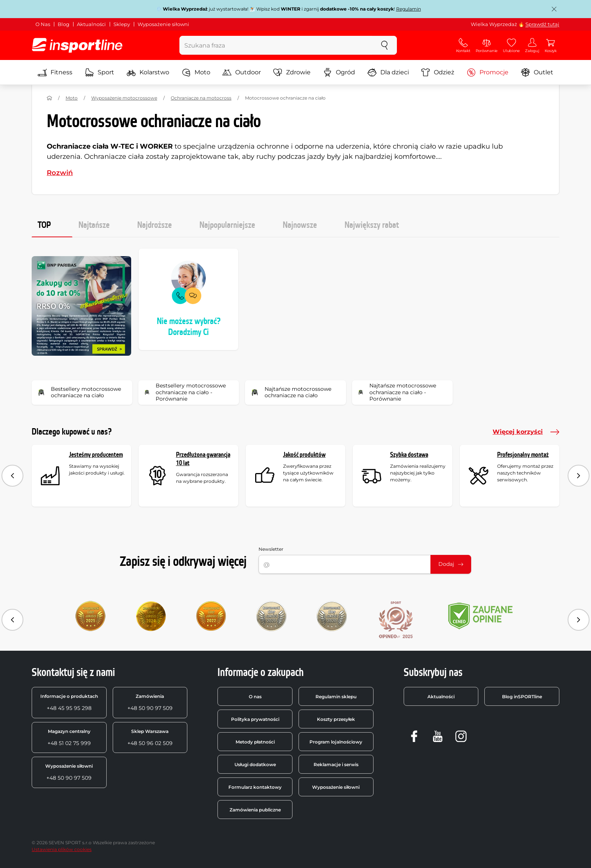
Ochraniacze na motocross (201, 98)
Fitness (55, 72)
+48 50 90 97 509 (150, 702)
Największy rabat (372, 225)
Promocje (488, 72)
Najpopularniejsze (227, 225)
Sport (100, 72)
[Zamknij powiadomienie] (554, 9)
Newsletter (271, 549)
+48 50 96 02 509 (150, 737)
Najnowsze (300, 225)
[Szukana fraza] (276, 45)
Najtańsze (94, 225)
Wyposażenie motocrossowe (124, 98)
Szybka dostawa (409, 455)
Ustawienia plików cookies (62, 849)
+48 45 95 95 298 (69, 702)
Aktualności (91, 24)
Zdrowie (292, 72)
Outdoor (242, 72)
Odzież (438, 72)
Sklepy (122, 24)
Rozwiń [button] (60, 173)
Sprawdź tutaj (542, 24)
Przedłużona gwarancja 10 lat (203, 459)
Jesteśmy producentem (96, 455)
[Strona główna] (49, 98)
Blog (64, 24)
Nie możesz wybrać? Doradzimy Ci (189, 327)
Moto (196, 72)
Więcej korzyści (526, 432)
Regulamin (409, 9)
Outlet (537, 72)
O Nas (43, 24)
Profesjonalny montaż (523, 455)
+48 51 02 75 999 (69, 737)
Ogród (339, 72)
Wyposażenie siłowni (163, 24)
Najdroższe (155, 225)
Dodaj (451, 564)
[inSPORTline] (77, 45)
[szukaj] (384, 45)
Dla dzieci (388, 72)
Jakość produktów (304, 455)
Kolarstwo (148, 72)
